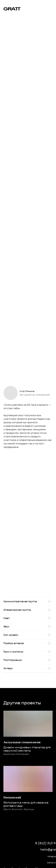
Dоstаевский (12, 797)
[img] (50, 6)
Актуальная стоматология (22, 742)
